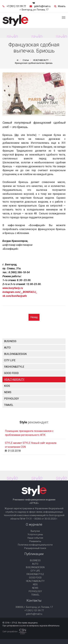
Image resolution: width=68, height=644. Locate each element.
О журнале (34, 524)
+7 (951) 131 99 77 (16, 6)
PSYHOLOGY (11, 399)
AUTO (7, 348)
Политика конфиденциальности (35, 545)
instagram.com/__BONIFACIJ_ (20, 292)
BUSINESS (10, 341)
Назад (34, 317)
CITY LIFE (10, 360)
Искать (62, 6)
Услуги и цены (35, 534)
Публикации (34, 554)
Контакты (34, 600)
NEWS (8, 392)
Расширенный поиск (35, 548)
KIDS (7, 386)
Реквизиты (35, 541)
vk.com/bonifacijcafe (15, 296)
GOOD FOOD (11, 373)
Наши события (35, 538)
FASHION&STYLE (14, 367)
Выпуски (35, 531)
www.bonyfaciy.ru (13, 288)
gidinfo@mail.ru (42, 6)
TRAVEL (9, 405)
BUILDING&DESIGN (15, 354)
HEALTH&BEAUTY (14, 379)
